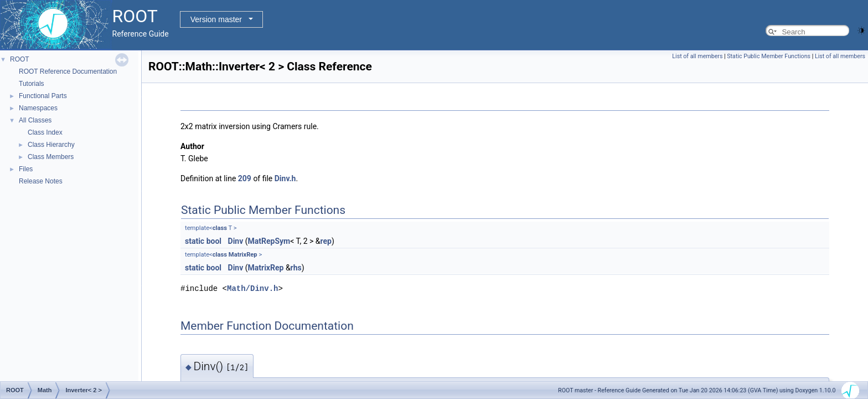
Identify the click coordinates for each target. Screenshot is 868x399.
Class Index (45, 132)
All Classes (35, 120)
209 (245, 178)
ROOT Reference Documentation (68, 71)
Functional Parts (43, 96)
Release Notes (41, 181)
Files (26, 169)
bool (214, 241)
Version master (216, 19)
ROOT (20, 59)
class (220, 228)
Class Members (51, 157)
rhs (296, 268)
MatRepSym (269, 241)
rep (325, 241)
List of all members (697, 56)
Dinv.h (285, 178)
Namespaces (38, 108)
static (195, 241)
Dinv (236, 241)
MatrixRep (243, 255)
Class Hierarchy (51, 145)
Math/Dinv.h (252, 288)
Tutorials (32, 84)
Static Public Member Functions (769, 56)
